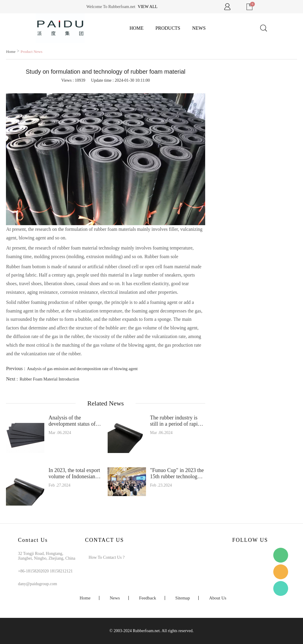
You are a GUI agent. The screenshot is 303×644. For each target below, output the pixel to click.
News (199, 28)
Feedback (148, 598)
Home (137, 28)
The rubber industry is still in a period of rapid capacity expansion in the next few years (177, 421)
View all (147, 7)
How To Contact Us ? (107, 557)
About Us (218, 598)
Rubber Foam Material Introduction (49, 379)
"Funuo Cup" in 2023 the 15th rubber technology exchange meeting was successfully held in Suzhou (177, 473)
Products (168, 28)
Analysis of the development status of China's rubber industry (73, 421)
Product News (31, 52)
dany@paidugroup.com (37, 584)
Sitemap (183, 598)
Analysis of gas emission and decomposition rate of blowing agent (82, 369)
